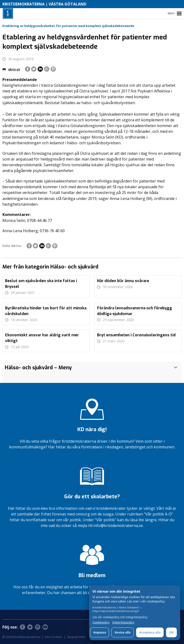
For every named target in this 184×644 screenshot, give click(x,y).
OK (171, 632)
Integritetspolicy (123, 623)
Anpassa (100, 632)
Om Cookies (54, 637)
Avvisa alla (123, 632)
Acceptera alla (150, 632)
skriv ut (11, 69)
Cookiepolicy (101, 623)
